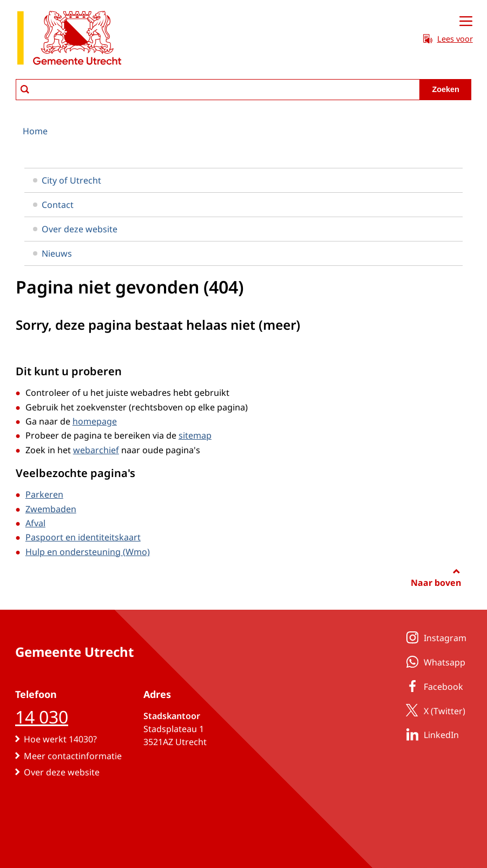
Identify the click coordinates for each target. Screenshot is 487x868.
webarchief (96, 450)
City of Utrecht (67, 180)
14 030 (42, 717)
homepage (95, 421)
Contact (53, 205)
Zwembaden (51, 509)
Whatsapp (434, 662)
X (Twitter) (434, 710)
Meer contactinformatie (73, 756)
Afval (35, 523)
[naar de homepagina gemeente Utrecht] (69, 40)
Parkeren (44, 494)
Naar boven (436, 583)
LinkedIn (430, 734)
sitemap (195, 435)
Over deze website (75, 229)
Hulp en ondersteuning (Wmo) (88, 552)
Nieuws (52, 253)
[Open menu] (466, 22)
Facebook (433, 686)
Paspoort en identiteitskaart (83, 537)
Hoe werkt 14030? (60, 739)
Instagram (434, 637)
